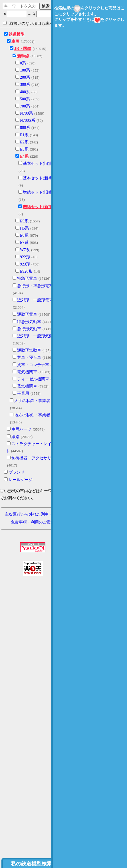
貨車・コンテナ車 (33, 365)
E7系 (24, 243)
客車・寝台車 (29, 357)
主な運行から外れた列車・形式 (33, 514)
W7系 (25, 250)
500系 (25, 99)
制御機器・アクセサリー (33, 458)
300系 (25, 85)
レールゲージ (21, 480)
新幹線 (23, 56)
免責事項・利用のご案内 (33, 522)
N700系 (26, 113)
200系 (25, 77)
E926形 (26, 271)
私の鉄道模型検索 (31, 864)
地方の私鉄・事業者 (32, 415)
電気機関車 (27, 372)
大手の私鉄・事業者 (32, 401)
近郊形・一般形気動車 (37, 336)
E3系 (24, 149)
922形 (25, 257)
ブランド (17, 472)
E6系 (24, 235)
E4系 (24, 156)
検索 (46, 6)
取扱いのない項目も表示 (28, 23)
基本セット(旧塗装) (40, 164)
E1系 (24, 135)
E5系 (24, 221)
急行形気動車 (29, 329)
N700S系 (28, 120)
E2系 (24, 142)
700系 (25, 106)
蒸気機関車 (27, 386)
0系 (23, 63)
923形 (25, 264)
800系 (25, 128)
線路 (15, 437)
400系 (25, 92)
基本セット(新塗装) (40, 178)
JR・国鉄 (23, 49)
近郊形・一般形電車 (35, 300)
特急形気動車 (29, 322)
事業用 (23, 393)
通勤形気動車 (29, 350)
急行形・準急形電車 (35, 286)
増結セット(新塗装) (40, 207)
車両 (15, 41)
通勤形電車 (27, 314)
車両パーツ (21, 429)
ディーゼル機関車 (33, 379)
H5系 (24, 228)
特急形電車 (27, 278)
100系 (25, 70)
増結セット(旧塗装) (40, 192)
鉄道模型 (17, 34)
